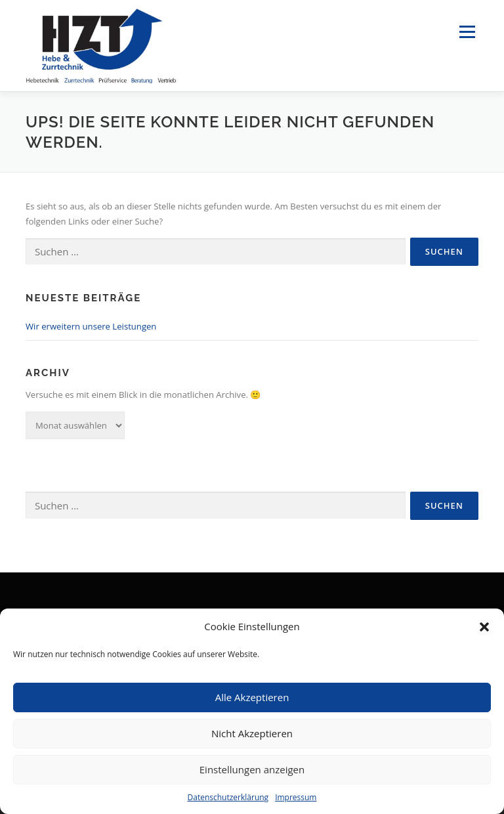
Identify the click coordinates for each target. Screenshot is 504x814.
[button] (484, 627)
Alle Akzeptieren (252, 697)
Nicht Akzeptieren (252, 733)
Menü (467, 32)
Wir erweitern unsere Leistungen (91, 326)
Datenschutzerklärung (228, 797)
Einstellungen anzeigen (252, 769)
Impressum (296, 797)
